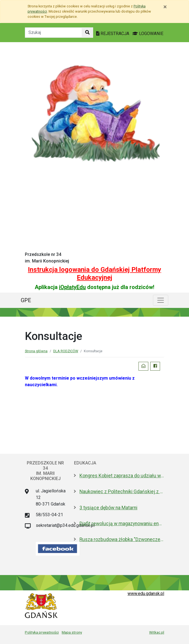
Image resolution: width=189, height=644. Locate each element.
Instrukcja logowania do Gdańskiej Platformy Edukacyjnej (94, 274)
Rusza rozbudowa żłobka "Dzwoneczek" (122, 539)
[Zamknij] (165, 7)
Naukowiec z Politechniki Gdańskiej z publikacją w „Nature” (122, 492)
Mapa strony (72, 632)
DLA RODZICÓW (66, 351)
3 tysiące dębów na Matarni (108, 508)
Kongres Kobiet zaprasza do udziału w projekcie (122, 476)
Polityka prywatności (42, 632)
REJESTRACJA (113, 34)
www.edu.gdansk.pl (146, 594)
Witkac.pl (157, 632)
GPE (26, 300)
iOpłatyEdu (72, 287)
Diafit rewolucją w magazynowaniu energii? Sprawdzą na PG (122, 524)
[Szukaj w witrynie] (87, 33)
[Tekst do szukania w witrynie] (53, 33)
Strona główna (36, 351)
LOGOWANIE (148, 34)
